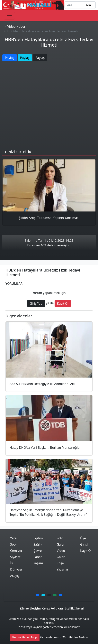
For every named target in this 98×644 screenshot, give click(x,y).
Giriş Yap (36, 303)
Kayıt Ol (63, 303)
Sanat (38, 557)
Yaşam (38, 563)
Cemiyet (16, 551)
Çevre (38, 551)
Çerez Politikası (53, 608)
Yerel (14, 538)
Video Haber (16, 27)
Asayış (15, 576)
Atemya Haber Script (25, 637)
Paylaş (10, 58)
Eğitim (38, 538)
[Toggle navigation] (9, 16)
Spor (14, 544)
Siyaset (15, 557)
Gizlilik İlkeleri (74, 608)
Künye (24, 608)
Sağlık (38, 544)
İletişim (36, 608)
